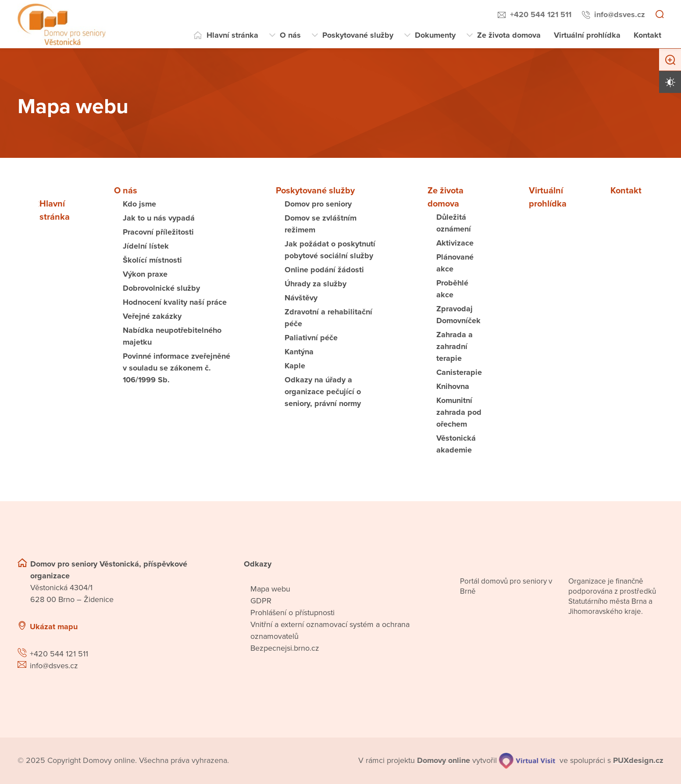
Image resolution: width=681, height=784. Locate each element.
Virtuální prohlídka (587, 35)
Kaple (295, 366)
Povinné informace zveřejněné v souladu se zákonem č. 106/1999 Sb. (176, 368)
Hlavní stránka (232, 35)
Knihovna (453, 386)
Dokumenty (435, 35)
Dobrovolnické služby (161, 288)
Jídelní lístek (146, 246)
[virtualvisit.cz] (527, 761)
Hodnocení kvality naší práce (175, 302)
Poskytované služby (358, 35)
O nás (290, 35)
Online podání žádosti (324, 270)
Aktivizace (455, 243)
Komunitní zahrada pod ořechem (459, 412)
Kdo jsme (139, 204)
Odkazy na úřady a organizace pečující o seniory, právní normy (323, 392)
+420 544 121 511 (541, 14)
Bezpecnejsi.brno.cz (285, 648)
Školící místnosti (152, 260)
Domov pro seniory (318, 204)
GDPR (261, 601)
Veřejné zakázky (152, 316)
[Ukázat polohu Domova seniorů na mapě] (163, 627)
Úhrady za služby (316, 284)
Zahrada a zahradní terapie (455, 346)
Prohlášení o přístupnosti (292, 613)
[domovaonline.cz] (444, 761)
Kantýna (299, 352)
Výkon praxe (145, 274)
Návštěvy (301, 298)
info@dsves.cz (620, 14)
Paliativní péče (311, 338)
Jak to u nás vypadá (159, 218)
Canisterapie (459, 372)
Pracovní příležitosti (158, 232)
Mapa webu (270, 589)
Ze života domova (509, 35)
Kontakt (647, 35)
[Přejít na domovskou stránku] (62, 24)
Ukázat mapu (54, 627)
